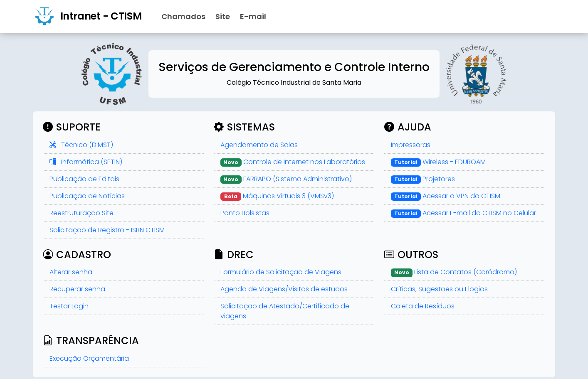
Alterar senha (71, 272)
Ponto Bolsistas (245, 213)
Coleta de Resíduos (423, 306)
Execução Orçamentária (89, 358)
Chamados (183, 16)
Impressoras (411, 145)
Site (223, 16)
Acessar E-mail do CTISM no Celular (463, 213)
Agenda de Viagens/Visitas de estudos (284, 289)
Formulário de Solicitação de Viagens (281, 272)
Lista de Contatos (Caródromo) (454, 272)
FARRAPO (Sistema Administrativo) (286, 179)
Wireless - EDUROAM (438, 162)
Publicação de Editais (84, 179)
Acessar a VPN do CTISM (446, 196)
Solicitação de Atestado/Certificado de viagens (285, 311)
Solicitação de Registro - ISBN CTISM (107, 230)
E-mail (253, 16)
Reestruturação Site (82, 213)
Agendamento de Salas (259, 145)
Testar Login (69, 306)
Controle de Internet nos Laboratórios (293, 162)
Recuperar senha (77, 289)
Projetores (423, 179)
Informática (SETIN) (86, 162)
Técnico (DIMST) (81, 145)
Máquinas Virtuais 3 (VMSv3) (277, 196)
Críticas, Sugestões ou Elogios (439, 289)
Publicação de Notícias (87, 196)
